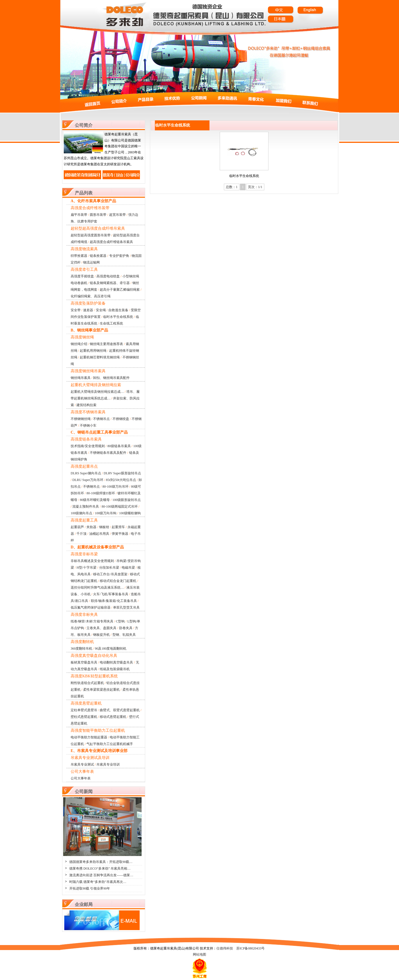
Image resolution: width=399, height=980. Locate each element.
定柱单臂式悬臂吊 (84, 710)
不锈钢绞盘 (121, 419)
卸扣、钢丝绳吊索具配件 (111, 378)
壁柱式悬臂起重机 (84, 717)
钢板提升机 (101, 635)
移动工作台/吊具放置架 (110, 574)
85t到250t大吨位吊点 (121, 480)
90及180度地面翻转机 (111, 649)
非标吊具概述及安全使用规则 (92, 561)
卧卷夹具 (126, 628)
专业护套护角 (119, 256)
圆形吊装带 (98, 215)
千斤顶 (81, 534)
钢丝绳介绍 (79, 344)
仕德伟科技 (225, 948)
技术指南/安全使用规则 (88, 446)
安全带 (76, 310)
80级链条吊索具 (119, 446)
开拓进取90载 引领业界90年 (90, 888)
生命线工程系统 (111, 323)
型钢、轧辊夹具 (124, 635)
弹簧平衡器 (120, 534)
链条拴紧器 (98, 256)
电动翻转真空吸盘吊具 (116, 662)
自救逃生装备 (118, 310)
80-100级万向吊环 (116, 487)
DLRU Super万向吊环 (88, 480)
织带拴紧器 (79, 256)
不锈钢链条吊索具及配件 (108, 453)
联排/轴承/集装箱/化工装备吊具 (114, 601)
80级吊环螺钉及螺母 (95, 500)
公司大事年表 (81, 778)
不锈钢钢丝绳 (81, 419)
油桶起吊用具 (99, 534)
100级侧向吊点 (81, 513)
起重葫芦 (77, 527)
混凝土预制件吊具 (86, 507)
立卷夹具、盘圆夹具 (101, 628)
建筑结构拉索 (86, 405)
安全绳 (101, 310)
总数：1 (232, 187)
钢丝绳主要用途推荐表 (106, 344)
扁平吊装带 (79, 215)
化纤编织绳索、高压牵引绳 (91, 296)
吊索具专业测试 (82, 764)
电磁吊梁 (128, 568)
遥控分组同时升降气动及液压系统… (97, 588)
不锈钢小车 (88, 426)
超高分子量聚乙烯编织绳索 (120, 290)
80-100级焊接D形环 (101, 493)
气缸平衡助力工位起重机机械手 (110, 744)
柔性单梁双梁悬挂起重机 (101, 690)
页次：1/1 (255, 187)
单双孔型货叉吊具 (126, 607)
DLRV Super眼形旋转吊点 (122, 473)
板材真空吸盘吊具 (84, 662)
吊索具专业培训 (108, 764)
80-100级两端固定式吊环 (120, 507)
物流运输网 (91, 262)
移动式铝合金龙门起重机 (118, 581)
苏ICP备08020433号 (251, 948)
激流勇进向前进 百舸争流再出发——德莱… (101, 875)
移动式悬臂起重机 (113, 717)
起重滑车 (118, 527)
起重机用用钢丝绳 (93, 351)
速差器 (88, 310)
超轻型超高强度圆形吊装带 (91, 235)
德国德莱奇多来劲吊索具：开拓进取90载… (101, 862)
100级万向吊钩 (106, 513)
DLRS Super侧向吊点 (86, 473)
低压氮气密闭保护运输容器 (91, 607)
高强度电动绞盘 (108, 276)
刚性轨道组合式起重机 (87, 683)
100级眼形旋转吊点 (127, 500)
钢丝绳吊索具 (81, 378)
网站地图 (199, 954)
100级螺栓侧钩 (130, 513)
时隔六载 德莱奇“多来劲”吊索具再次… (98, 882)
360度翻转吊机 (81, 649)
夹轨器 (91, 527)
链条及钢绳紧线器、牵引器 (110, 283)
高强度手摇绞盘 (82, 276)
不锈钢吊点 (101, 419)
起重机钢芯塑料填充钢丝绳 (100, 357)
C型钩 (120, 621)
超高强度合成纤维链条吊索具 (111, 242)
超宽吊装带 (117, 215)
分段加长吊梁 (109, 568)
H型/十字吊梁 (86, 568)
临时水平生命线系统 (118, 317)
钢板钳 (104, 527)
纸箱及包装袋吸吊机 (115, 669)
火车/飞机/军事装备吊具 (111, 594)
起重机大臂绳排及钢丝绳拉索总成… (97, 392)
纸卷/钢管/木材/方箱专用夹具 (92, 621)
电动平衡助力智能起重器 (89, 737)
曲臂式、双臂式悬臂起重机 (120, 710)
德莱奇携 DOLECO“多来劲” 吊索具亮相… (100, 868)
